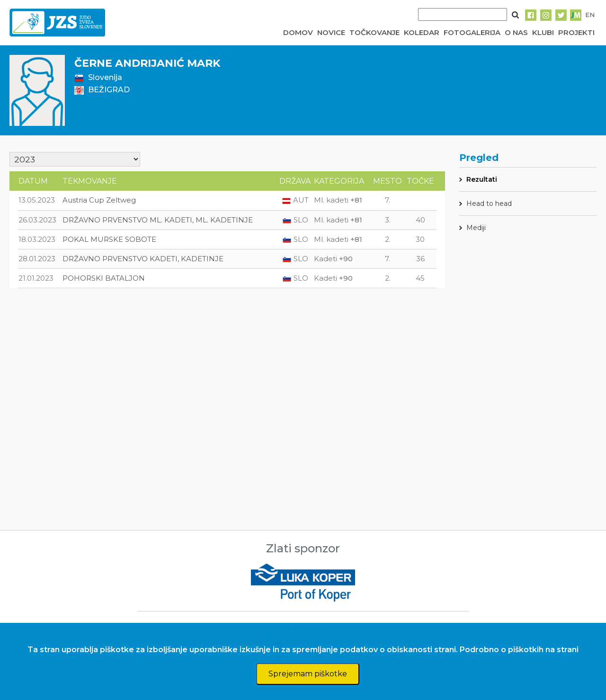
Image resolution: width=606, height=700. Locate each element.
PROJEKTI (576, 32)
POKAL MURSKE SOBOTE (109, 239)
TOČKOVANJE (374, 32)
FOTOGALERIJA (472, 32)
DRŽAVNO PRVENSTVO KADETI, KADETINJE (143, 259)
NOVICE (331, 32)
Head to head (489, 204)
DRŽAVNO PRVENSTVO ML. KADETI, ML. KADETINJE (158, 220)
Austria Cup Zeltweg (99, 200)
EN (590, 15)
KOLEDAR (422, 32)
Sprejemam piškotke (308, 674)
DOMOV (298, 32)
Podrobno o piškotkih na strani (519, 650)
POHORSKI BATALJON (104, 278)
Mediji (476, 228)
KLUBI (543, 32)
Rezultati (482, 179)
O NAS (516, 32)
